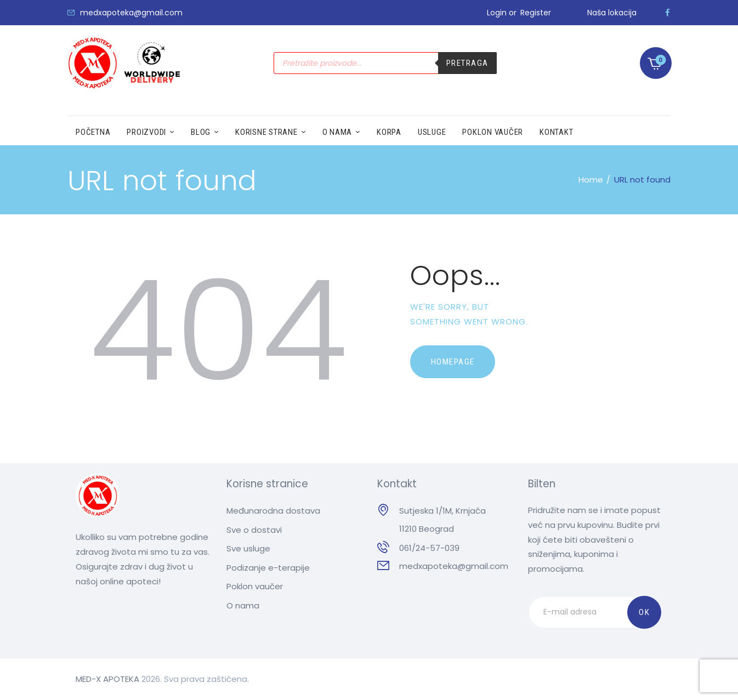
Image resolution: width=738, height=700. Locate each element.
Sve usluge (248, 548)
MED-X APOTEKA (107, 679)
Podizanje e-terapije (268, 568)
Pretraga (467, 63)
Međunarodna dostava (273, 511)
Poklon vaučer (255, 586)
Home (591, 180)
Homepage (453, 362)
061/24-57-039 (429, 548)
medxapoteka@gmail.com (454, 566)
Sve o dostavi (254, 530)
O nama (243, 605)
